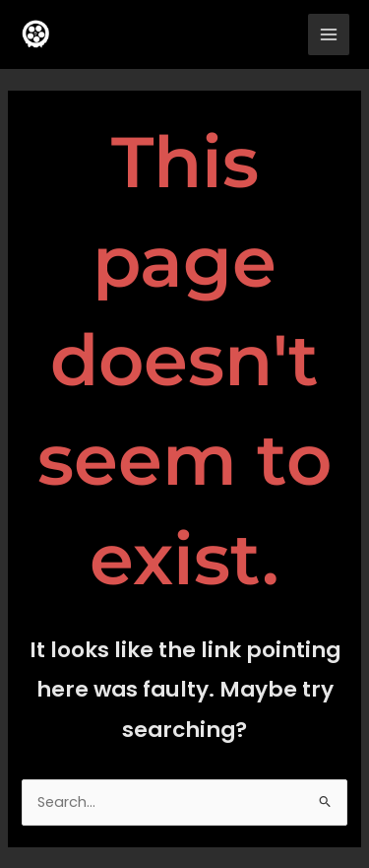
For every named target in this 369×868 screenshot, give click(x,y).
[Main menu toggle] (329, 34)
